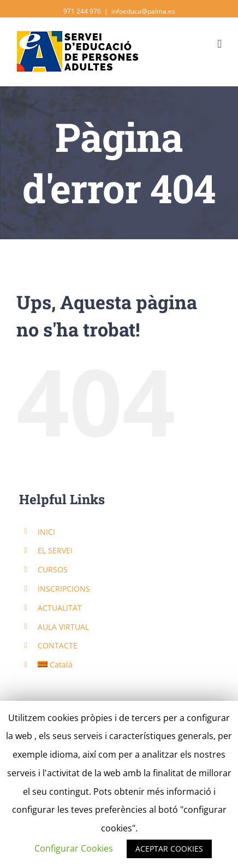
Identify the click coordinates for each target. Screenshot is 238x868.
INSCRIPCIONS (64, 589)
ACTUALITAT (60, 608)
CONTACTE (58, 645)
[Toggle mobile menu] (219, 44)
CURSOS (53, 569)
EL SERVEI (55, 550)
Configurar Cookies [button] (74, 848)
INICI (46, 532)
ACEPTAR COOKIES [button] (169, 849)
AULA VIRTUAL (63, 627)
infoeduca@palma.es (143, 11)
